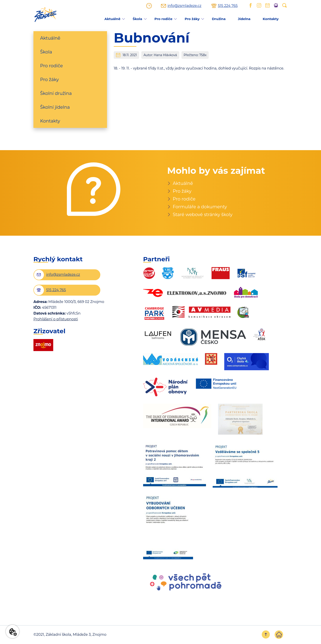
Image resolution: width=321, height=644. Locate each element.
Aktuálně (112, 19)
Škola (137, 19)
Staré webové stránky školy (203, 215)
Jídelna (244, 19)
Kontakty (271, 19)
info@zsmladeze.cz (184, 6)
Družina (219, 19)
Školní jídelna (55, 107)
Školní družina (56, 93)
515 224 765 (228, 6)
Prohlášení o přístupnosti (56, 319)
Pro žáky (192, 19)
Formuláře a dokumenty (200, 207)
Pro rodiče (164, 19)
